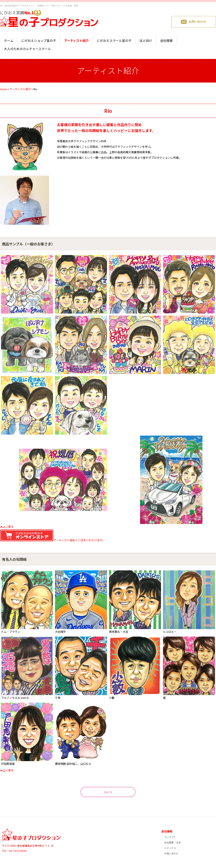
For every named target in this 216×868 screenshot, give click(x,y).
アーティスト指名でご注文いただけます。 (53, 540)
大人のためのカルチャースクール (27, 49)
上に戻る (7, 527)
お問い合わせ (171, 854)
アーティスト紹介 (76, 41)
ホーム (9, 41)
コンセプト (170, 837)
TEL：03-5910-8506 (14, 851)
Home (4, 89)
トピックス (170, 848)
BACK (108, 792)
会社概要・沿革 (172, 843)
